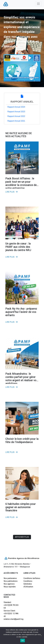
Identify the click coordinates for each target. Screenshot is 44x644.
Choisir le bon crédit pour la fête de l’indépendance (22, 441)
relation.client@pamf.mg (12, 619)
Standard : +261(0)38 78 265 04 (11, 605)
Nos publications (11, 581)
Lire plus (11, 192)
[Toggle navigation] (38, 4)
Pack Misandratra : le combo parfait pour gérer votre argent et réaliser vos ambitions (22, 379)
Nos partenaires (10, 578)
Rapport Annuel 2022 (16, 116)
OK (23, 641)
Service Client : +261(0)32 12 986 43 (11, 613)
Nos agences (9, 584)
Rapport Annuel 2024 (16, 107)
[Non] (41, 635)
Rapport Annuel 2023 (16, 112)
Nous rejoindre (10, 587)
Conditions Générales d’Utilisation (28, 584)
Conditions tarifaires (32, 578)
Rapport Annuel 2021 (16, 121)
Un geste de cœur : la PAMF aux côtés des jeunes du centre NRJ (18, 247)
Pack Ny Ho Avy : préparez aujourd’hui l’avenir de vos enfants (21, 312)
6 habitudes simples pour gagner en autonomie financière (21, 507)
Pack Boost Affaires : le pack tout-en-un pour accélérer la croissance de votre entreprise (21, 183)
